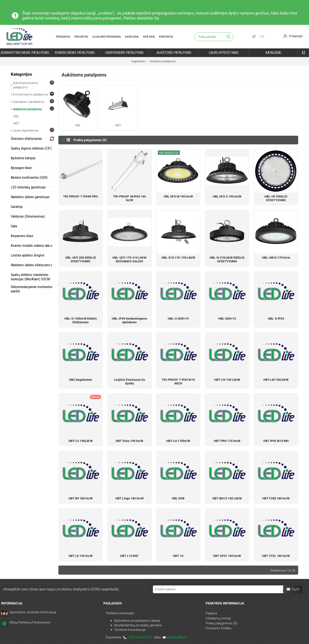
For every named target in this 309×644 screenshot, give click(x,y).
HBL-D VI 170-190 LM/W (178, 258)
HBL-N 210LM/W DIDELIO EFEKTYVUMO (227, 259)
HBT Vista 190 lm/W (129, 441)
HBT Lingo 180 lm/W (130, 498)
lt (254, 37)
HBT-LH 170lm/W (178, 441)
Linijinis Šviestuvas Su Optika (130, 382)
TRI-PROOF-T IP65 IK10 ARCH (178, 382)
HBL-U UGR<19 (178, 319)
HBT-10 (178, 556)
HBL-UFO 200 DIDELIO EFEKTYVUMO (81, 259)
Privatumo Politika (218, 628)
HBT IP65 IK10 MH (276, 441)
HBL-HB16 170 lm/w (276, 258)
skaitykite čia (148, 18)
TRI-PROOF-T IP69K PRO (81, 196)
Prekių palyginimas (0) (90, 140)
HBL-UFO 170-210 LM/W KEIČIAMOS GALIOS (129, 259)
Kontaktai (166, 37)
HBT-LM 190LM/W (276, 380)
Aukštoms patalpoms (163, 61)
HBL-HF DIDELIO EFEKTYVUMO (276, 198)
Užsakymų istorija (218, 618)
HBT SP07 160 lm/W (227, 556)
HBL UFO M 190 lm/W (178, 196)
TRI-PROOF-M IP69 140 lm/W (129, 198)
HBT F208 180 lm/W (276, 498)
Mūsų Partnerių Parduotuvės (30, 622)
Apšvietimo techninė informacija (33, 612)
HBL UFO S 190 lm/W (227, 196)
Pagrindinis (138, 61)
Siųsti (293, 589)
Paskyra (211, 613)
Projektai (81, 37)
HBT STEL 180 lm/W (276, 556)
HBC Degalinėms (81, 380)
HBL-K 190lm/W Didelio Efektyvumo (81, 320)
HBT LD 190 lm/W (81, 556)
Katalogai (132, 37)
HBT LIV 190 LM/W (227, 380)
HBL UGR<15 (227, 319)
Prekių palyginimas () (221, 623)
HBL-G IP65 (276, 319)
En (262, 37)
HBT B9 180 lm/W (81, 498)
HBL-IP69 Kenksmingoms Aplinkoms (129, 320)
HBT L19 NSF (129, 556)
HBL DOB (178, 498)
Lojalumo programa (107, 37)
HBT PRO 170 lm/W (227, 441)
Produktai (63, 37)
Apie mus (149, 37)
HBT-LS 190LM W (81, 441)
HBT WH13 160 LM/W (227, 498)
